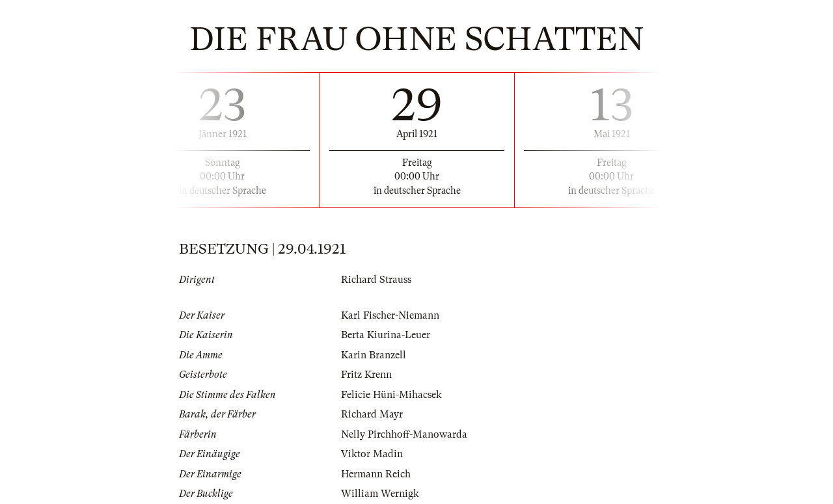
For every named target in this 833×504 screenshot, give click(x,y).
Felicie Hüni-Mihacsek (391, 395)
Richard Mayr (372, 414)
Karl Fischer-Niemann (390, 315)
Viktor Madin (372, 454)
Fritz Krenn (366, 375)
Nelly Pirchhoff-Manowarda (404, 434)
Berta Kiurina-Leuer (386, 335)
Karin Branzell (374, 355)
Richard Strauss (376, 280)
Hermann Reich (376, 474)
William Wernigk (380, 494)
